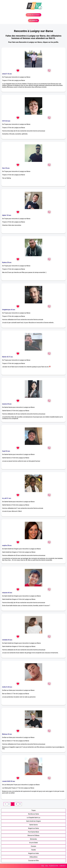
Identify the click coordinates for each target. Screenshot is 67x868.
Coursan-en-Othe (33, 861)
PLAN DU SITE (54, 866)
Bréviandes (34, 839)
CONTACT (63, 866)
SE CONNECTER (33, 20)
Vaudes (33, 850)
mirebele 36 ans (7, 640)
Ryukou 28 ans (7, 262)
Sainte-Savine (33, 825)
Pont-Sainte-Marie (33, 832)
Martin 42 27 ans (7, 357)
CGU (47, 866)
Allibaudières (33, 857)
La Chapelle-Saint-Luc (33, 818)
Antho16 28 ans (7, 687)
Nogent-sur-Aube (33, 853)
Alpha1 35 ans (7, 215)
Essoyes (34, 846)
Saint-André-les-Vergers (34, 821)
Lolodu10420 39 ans (9, 781)
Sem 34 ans (6, 168)
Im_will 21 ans (7, 498)
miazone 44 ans (7, 593)
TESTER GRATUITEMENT (34, 15)
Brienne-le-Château (33, 835)
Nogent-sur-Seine (34, 828)
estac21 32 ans (7, 74)
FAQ (43, 866)
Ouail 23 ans (6, 451)
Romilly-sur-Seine (34, 814)
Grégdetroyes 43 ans (9, 310)
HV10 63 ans (6, 121)
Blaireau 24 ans (7, 734)
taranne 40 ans (7, 404)
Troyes (33, 810)
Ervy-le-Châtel (34, 843)
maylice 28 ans (7, 545)
